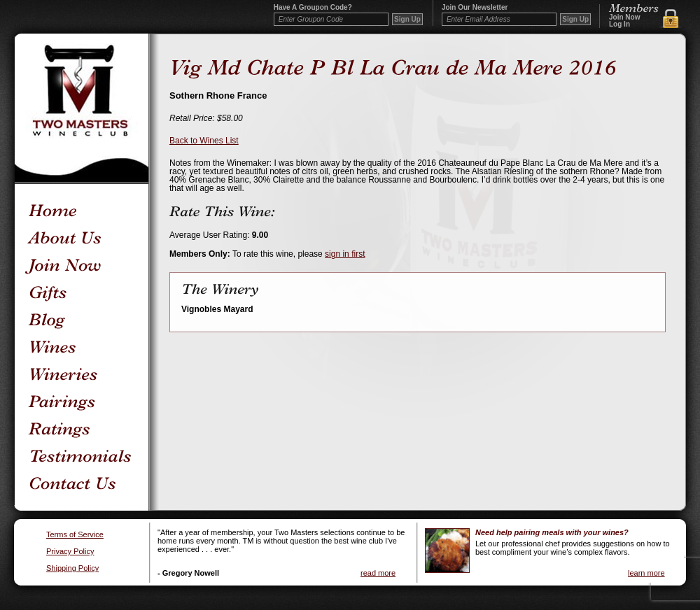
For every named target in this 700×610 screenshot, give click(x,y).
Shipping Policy (72, 568)
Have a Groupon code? (313, 8)
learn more (646, 573)
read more (378, 573)
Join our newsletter (475, 8)
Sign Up (575, 19)
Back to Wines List (204, 141)
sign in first (345, 254)
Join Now (624, 17)
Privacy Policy (70, 552)
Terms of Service (75, 535)
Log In (619, 24)
